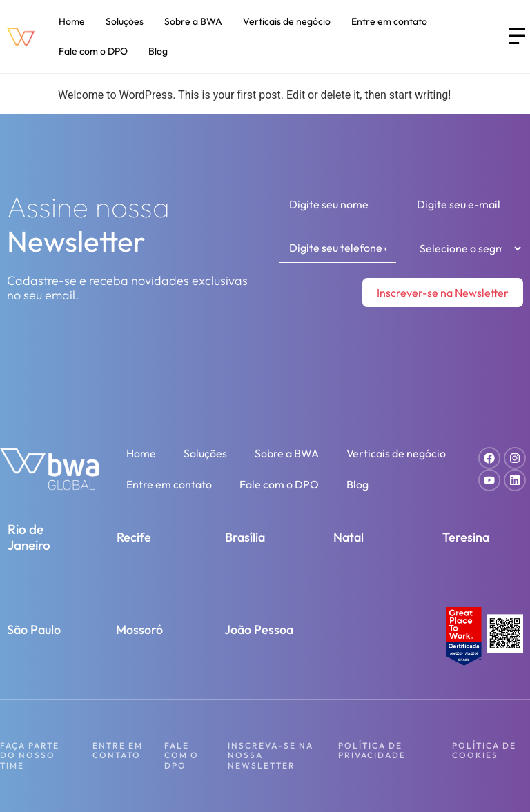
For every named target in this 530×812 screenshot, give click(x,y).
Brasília (245, 537)
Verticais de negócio (287, 21)
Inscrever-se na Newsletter (443, 293)
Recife (134, 537)
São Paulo (34, 630)
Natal (349, 537)
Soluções (125, 21)
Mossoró (139, 630)
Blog (158, 51)
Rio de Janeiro (29, 537)
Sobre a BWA (193, 21)
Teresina (466, 537)
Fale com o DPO (93, 51)
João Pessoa (259, 630)
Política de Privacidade (372, 750)
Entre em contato (389, 21)
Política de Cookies (484, 750)
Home (72, 21)
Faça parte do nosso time (30, 755)
